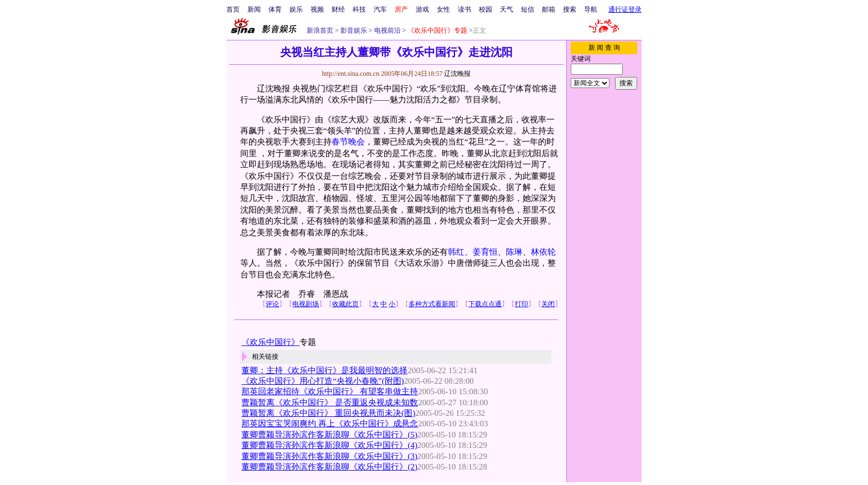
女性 (443, 9)
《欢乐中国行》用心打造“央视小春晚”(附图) (322, 381)
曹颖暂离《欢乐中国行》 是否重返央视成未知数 (330, 403)
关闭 (548, 304)
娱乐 (296, 9)
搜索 (570, 9)
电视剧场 (306, 304)
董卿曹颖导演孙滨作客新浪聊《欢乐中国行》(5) (329, 435)
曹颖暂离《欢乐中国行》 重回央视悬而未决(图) (328, 413)
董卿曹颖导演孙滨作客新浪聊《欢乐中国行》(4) (329, 445)
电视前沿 (387, 30)
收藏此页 (345, 304)
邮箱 (549, 9)
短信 (528, 9)
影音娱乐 (354, 30)
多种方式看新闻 (432, 304)
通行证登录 (625, 9)
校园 (485, 9)
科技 (359, 9)
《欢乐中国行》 (270, 342)
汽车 (380, 9)
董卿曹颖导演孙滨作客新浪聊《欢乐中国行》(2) (329, 467)
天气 (507, 9)
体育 (275, 9)
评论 (272, 304)
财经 (338, 9)
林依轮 (543, 252)
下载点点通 (485, 304)
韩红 (456, 252)
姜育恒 (485, 252)
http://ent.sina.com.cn (351, 74)
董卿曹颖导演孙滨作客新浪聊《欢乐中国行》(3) (329, 456)
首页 (233, 9)
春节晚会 (348, 142)
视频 (317, 9)
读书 (464, 9)
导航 (591, 9)
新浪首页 (320, 30)
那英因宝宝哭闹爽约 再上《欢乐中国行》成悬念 (330, 424)
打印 (521, 304)
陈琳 (514, 252)
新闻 (254, 9)
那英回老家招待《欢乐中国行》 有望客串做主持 (330, 391)
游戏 (422, 9)
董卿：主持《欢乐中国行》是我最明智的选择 (324, 370)
